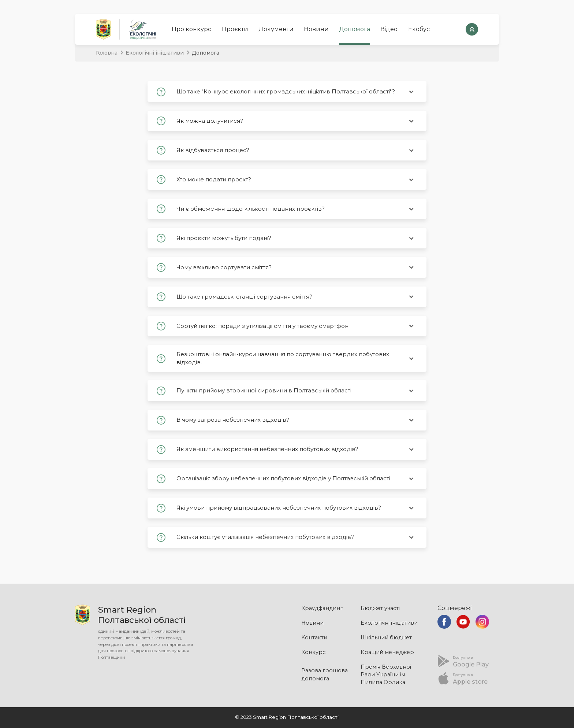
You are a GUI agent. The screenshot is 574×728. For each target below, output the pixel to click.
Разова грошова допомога (325, 674)
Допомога (355, 29)
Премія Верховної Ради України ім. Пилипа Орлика (386, 675)
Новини (316, 29)
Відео (389, 29)
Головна (107, 53)
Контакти (314, 638)
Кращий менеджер (387, 652)
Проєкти (235, 29)
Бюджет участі (380, 608)
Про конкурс (191, 29)
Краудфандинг (322, 608)
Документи (276, 29)
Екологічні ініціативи (155, 53)
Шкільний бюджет (386, 638)
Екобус (419, 29)
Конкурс (313, 652)
